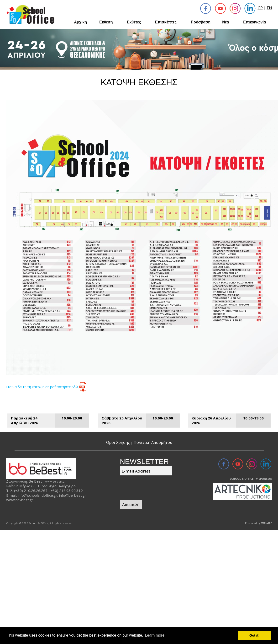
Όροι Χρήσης (118, 442)
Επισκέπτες (166, 22)
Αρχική (80, 22)
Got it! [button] (254, 635)
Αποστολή (131, 505)
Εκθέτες (134, 22)
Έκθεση (106, 22)
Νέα (226, 22)
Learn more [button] (155, 635)
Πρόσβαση (201, 22)
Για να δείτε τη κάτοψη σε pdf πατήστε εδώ (47, 387)
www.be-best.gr (55, 482)
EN (269, 8)
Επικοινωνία (255, 22)
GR (260, 8)
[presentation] (156, 489)
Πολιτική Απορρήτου (153, 442)
